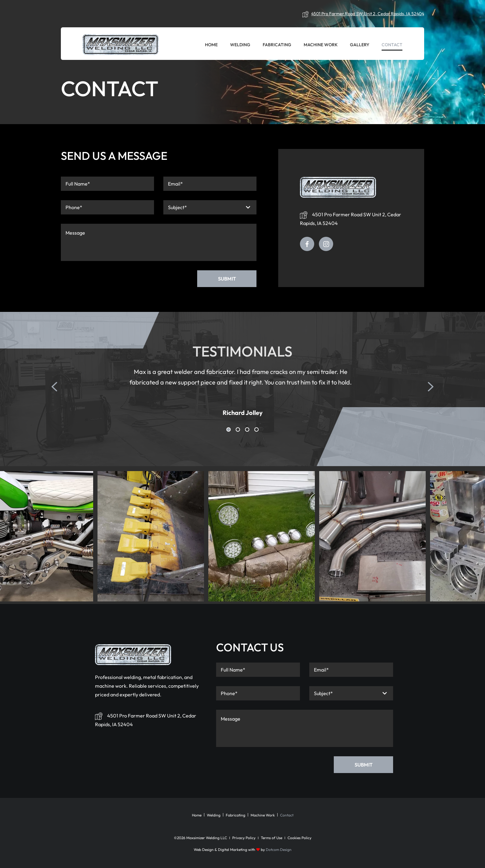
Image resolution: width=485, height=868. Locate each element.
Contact (392, 45)
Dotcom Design (279, 850)
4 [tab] (256, 430)
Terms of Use (272, 838)
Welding (240, 45)
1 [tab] (229, 430)
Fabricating (277, 45)
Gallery (360, 45)
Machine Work (321, 45)
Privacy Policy (244, 838)
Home (211, 45)
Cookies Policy (299, 838)
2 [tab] (238, 430)
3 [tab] (247, 430)
